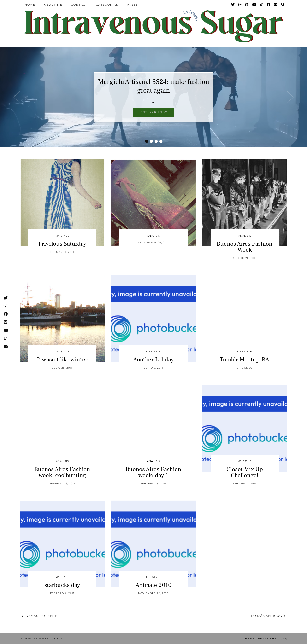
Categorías (107, 5)
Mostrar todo (154, 112)
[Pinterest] (247, 5)
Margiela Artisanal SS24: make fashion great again (154, 86)
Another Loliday (153, 360)
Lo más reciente (39, 616)
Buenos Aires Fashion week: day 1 (153, 472)
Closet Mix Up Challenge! (245, 472)
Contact (79, 5)
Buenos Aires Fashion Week (245, 247)
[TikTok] (262, 5)
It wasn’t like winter (62, 360)
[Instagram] (240, 5)
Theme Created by (265, 639)
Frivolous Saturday (62, 244)
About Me (53, 5)
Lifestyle (153, 351)
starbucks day (62, 585)
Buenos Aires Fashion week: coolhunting (62, 472)
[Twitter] (233, 5)
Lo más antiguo (268, 616)
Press (133, 5)
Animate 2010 (153, 585)
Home (30, 5)
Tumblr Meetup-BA (245, 360)
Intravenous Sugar (50, 639)
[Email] (276, 5)
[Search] (283, 5)
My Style (62, 236)
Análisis (153, 236)
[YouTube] (254, 5)
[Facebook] (269, 5)
